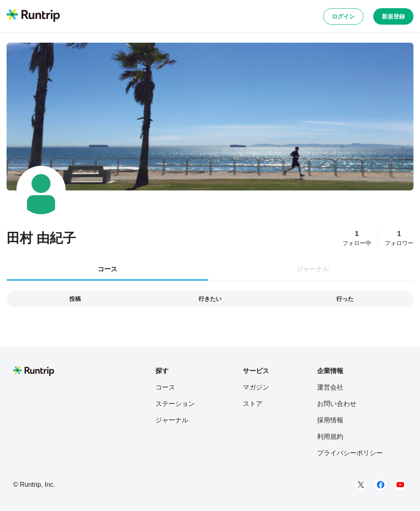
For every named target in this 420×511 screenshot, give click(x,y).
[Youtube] (400, 485)
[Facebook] (381, 485)
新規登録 (393, 16)
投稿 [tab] (75, 299)
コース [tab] (107, 269)
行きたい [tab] (210, 299)
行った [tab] (345, 299)
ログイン (343, 16)
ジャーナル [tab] (313, 269)
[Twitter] (361, 485)
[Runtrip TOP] (33, 16)
